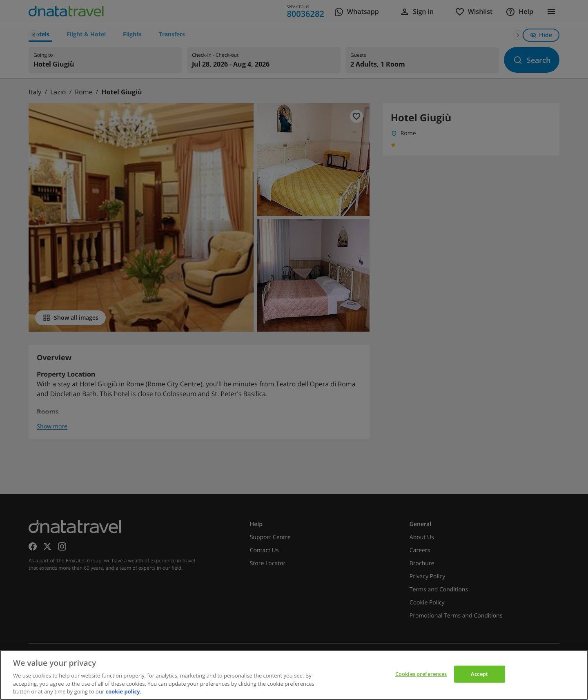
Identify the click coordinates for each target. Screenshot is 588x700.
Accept (479, 674)
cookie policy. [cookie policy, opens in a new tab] (124, 691)
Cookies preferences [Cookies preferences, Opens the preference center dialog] (421, 674)
